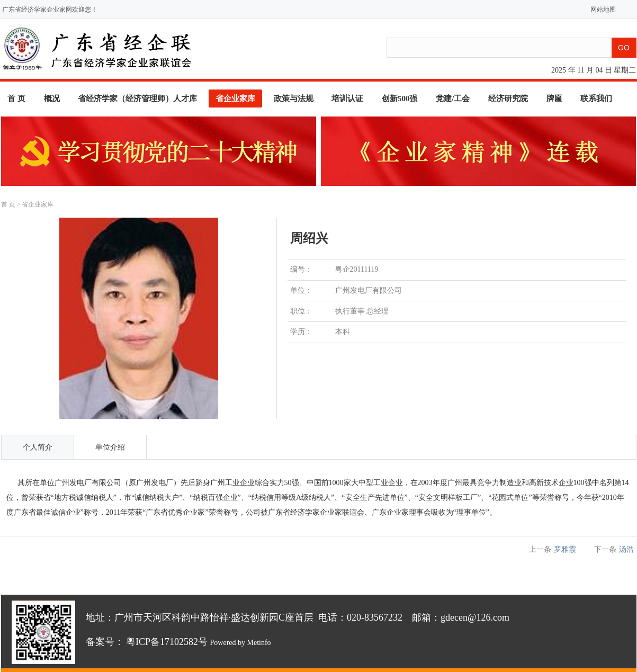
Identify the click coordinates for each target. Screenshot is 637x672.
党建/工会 (453, 98)
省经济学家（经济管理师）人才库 (137, 98)
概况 (52, 98)
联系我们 (596, 98)
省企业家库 (235, 98)
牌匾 (554, 98)
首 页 (16, 98)
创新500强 (400, 98)
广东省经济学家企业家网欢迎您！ (50, 10)
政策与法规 (294, 98)
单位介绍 (110, 447)
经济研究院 (508, 98)
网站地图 (601, 10)
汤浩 (626, 549)
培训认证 (347, 98)
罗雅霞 (565, 549)
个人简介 (38, 447)
